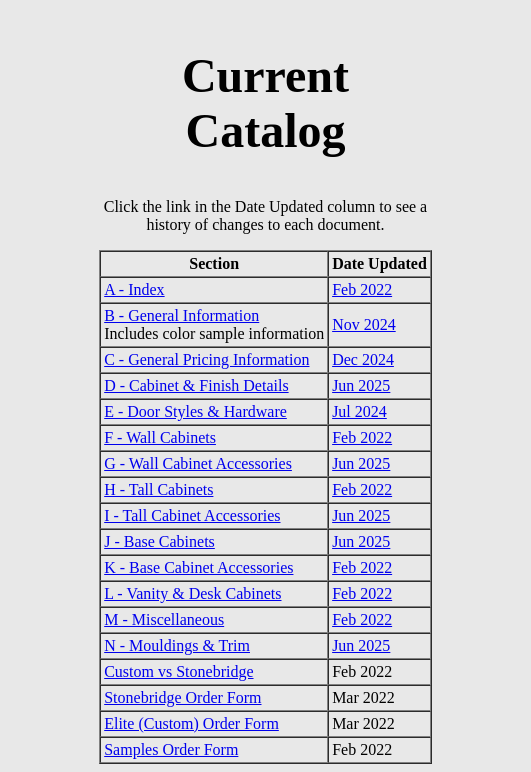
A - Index (134, 289)
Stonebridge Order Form (182, 697)
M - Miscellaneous (164, 619)
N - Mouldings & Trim (177, 645)
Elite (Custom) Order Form (191, 723)
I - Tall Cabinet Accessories (192, 515)
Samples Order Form (171, 749)
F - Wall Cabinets (160, 437)
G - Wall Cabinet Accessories (198, 463)
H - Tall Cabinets (158, 489)
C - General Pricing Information (206, 359)
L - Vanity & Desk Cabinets (192, 593)
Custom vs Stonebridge (178, 671)
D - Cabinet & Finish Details (196, 385)
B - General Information (181, 315)
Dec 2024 (363, 359)
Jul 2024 (359, 411)
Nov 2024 (364, 324)
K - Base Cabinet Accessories (198, 567)
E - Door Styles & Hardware (195, 411)
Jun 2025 (361, 385)
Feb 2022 (362, 289)
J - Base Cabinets (159, 541)
